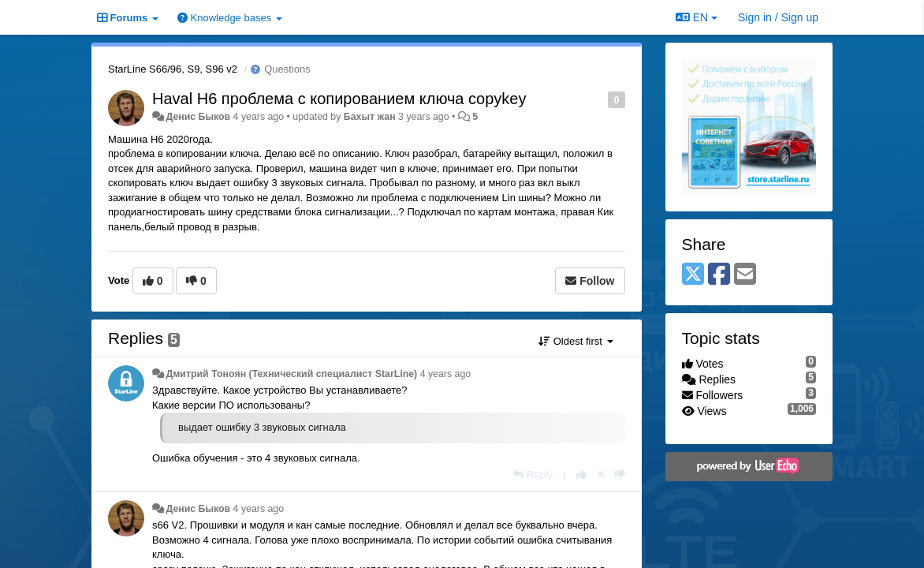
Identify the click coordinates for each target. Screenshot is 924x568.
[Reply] (533, 475)
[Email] (745, 275)
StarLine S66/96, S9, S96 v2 (173, 69)
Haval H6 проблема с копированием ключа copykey (339, 99)
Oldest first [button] (576, 341)
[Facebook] (719, 275)
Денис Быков (198, 117)
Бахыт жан (370, 117)
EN (697, 17)
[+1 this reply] (581, 475)
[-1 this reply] (620, 475)
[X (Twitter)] (693, 275)
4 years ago (446, 374)
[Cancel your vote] (601, 475)
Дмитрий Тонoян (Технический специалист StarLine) (291, 374)
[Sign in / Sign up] (778, 17)
